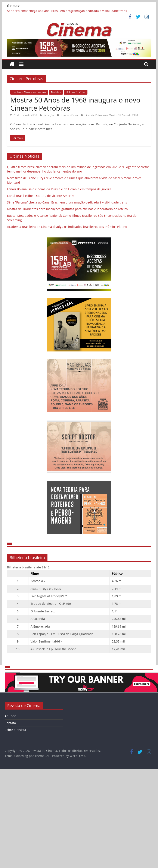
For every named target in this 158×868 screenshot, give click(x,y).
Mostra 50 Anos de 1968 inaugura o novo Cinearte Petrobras (75, 104)
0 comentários (67, 115)
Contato (10, 723)
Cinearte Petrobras (96, 115)
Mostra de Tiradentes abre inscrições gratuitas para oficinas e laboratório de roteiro (67, 209)
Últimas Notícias (76, 92)
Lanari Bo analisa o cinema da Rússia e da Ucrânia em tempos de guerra (59, 189)
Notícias (56, 92)
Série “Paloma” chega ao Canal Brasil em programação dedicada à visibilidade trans (67, 11)
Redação (49, 115)
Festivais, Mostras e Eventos (29, 92)
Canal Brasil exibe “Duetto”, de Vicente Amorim (41, 196)
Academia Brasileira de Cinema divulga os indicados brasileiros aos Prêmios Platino (67, 227)
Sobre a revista (15, 730)
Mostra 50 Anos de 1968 (123, 115)
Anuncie (11, 716)
